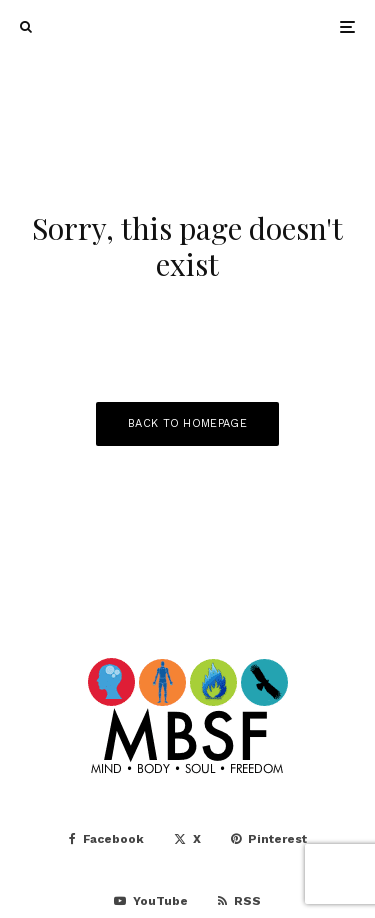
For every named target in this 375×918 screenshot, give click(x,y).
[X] (187, 839)
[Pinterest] (269, 839)
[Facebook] (106, 839)
